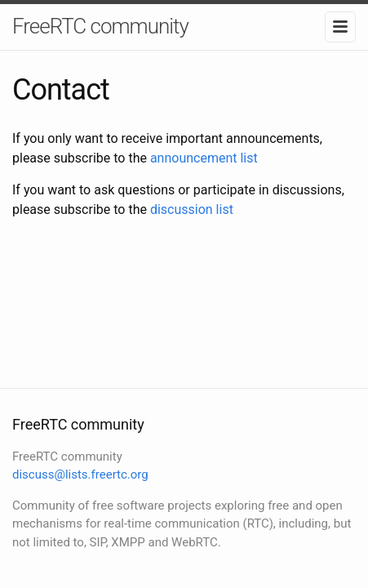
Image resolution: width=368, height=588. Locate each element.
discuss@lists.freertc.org (80, 474)
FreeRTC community (100, 26)
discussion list (192, 209)
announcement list (204, 158)
